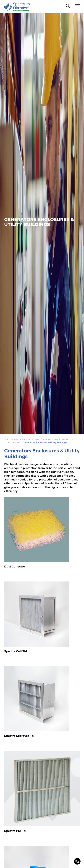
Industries (34, 439)
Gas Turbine (12, 442)
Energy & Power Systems (57, 439)
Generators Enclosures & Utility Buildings (45, 442)
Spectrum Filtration (15, 439)
